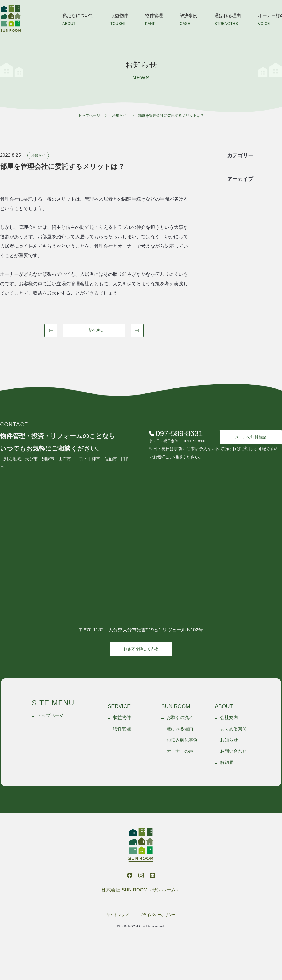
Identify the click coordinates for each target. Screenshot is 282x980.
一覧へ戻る (94, 330)
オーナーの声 (180, 751)
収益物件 (119, 20)
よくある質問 (233, 729)
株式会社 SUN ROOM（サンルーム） (10, 19)
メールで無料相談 (251, 437)
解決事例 (189, 20)
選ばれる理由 (228, 20)
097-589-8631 (176, 434)
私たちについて (78, 20)
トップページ (89, 115)
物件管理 (154, 20)
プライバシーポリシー (157, 915)
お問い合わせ (233, 751)
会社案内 (229, 718)
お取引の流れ (180, 718)
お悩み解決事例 (182, 740)
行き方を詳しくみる (141, 649)
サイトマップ (118, 915)
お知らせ (119, 115)
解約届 (227, 762)
